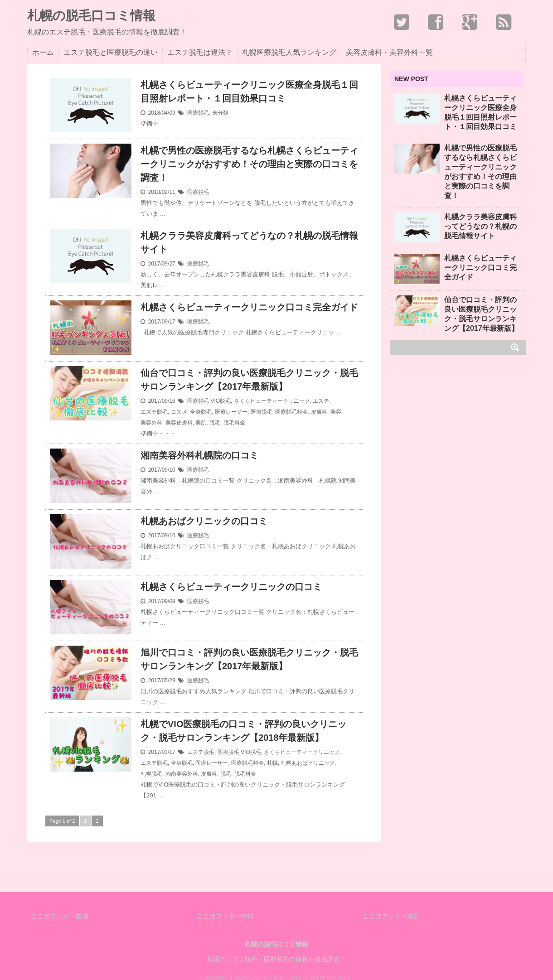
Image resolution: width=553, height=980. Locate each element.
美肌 (201, 423)
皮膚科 (319, 412)
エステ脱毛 (154, 412)
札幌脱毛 (151, 774)
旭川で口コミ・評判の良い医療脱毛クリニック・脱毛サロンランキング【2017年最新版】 (249, 659)
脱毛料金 (234, 423)
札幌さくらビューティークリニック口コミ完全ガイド (249, 307)
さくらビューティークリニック (272, 401)
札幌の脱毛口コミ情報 (91, 16)
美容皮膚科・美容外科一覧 (389, 52)
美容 (336, 412)
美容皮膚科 (179, 423)
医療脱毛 (198, 113)
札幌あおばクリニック (308, 763)
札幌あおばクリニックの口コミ (204, 521)
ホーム (43, 52)
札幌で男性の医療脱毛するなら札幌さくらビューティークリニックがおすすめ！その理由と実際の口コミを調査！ (249, 164)
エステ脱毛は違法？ (200, 52)
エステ (321, 401)
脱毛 (215, 423)
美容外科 (151, 423)
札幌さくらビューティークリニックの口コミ (231, 587)
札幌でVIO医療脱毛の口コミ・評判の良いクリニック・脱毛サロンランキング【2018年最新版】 (243, 731)
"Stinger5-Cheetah (296, 956)
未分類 (220, 113)
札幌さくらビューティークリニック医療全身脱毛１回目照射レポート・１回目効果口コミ (249, 92)
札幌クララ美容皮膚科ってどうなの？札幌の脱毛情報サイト (249, 242)
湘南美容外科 (182, 774)
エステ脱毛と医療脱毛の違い (111, 52)
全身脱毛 (201, 412)
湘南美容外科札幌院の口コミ (199, 455)
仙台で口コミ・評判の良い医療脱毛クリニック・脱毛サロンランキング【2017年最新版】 (249, 380)
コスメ (179, 412)
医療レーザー (231, 412)
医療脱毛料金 (291, 412)
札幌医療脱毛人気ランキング (289, 52)
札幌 (272, 763)
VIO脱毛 (221, 401)
